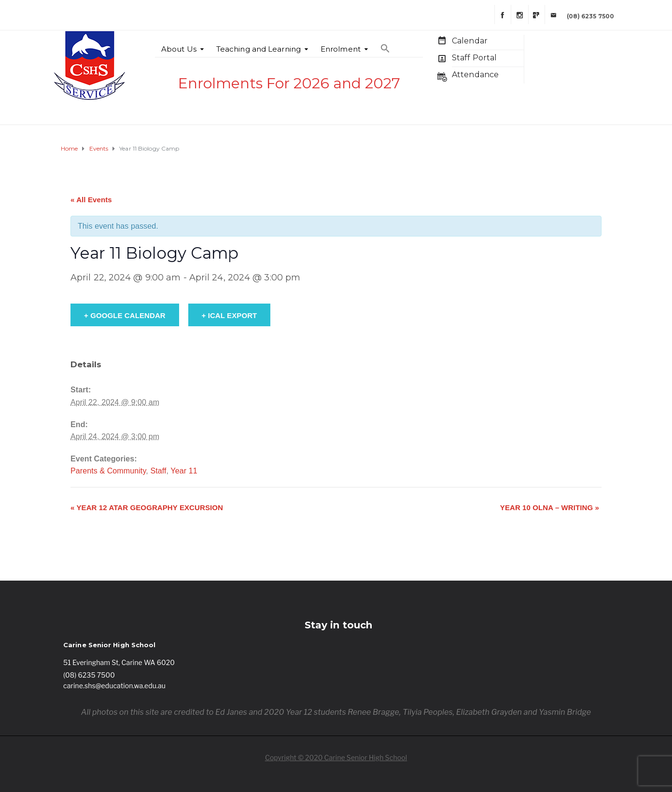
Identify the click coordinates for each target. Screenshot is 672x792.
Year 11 (184, 471)
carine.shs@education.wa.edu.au (114, 686)
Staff (158, 471)
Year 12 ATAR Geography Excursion (147, 507)
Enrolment (341, 49)
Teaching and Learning (259, 49)
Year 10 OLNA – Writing (550, 507)
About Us (179, 49)
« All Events (91, 200)
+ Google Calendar (125, 315)
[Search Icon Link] (385, 43)
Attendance (475, 75)
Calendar (470, 41)
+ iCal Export (230, 315)
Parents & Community (108, 471)
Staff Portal (474, 58)
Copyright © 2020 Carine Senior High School (336, 757)
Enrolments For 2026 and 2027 (289, 83)
